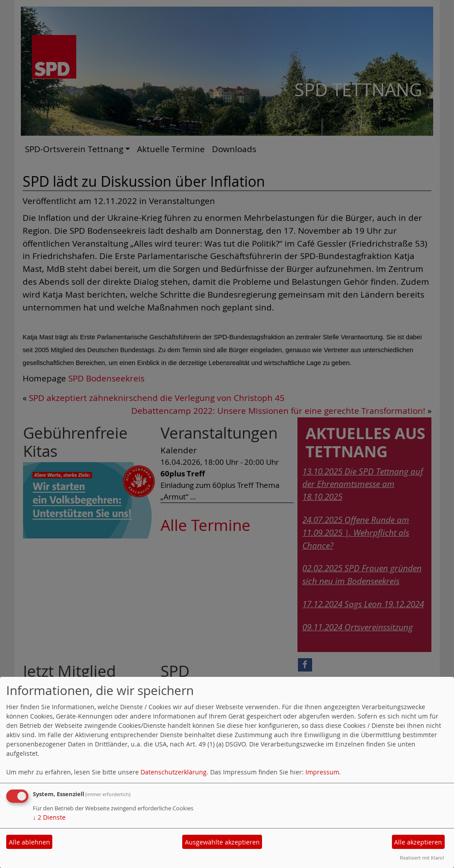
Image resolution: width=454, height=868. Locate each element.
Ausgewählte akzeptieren (222, 842)
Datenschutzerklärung (174, 772)
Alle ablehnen (29, 842)
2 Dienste (49, 817)
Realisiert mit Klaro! (422, 858)
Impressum (322, 772)
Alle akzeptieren (418, 842)
